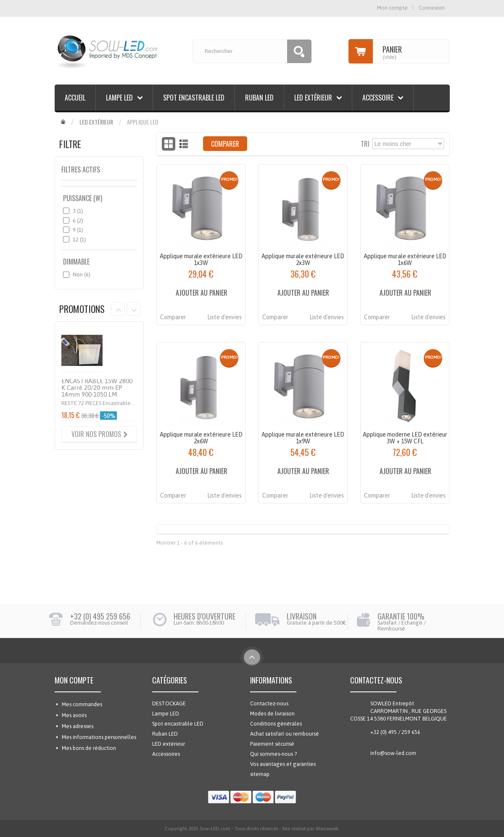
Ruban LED (259, 98)
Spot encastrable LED (194, 98)
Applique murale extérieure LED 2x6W (201, 438)
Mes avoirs (74, 715)
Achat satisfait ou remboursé (285, 734)
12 (79, 240)
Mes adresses (78, 726)
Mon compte (74, 680)
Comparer (173, 317)
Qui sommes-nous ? (273, 754)
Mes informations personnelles (99, 737)
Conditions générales (276, 724)
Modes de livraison (272, 714)
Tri (365, 143)
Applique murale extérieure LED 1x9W (303, 438)
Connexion (432, 8)
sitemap (260, 774)
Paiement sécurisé (272, 744)
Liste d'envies (224, 317)
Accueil (75, 98)
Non (82, 274)
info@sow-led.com (393, 753)
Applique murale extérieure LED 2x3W (303, 260)
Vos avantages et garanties (283, 764)
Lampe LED (119, 98)
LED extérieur (313, 98)
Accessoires (166, 754)
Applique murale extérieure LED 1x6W (405, 260)
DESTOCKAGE (169, 703)
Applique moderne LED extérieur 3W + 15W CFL (405, 438)
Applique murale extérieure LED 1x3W (201, 260)
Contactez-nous (269, 703)
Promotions (82, 309)
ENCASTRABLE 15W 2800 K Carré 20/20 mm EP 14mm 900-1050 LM (97, 388)
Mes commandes (82, 704)
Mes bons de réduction (89, 748)
